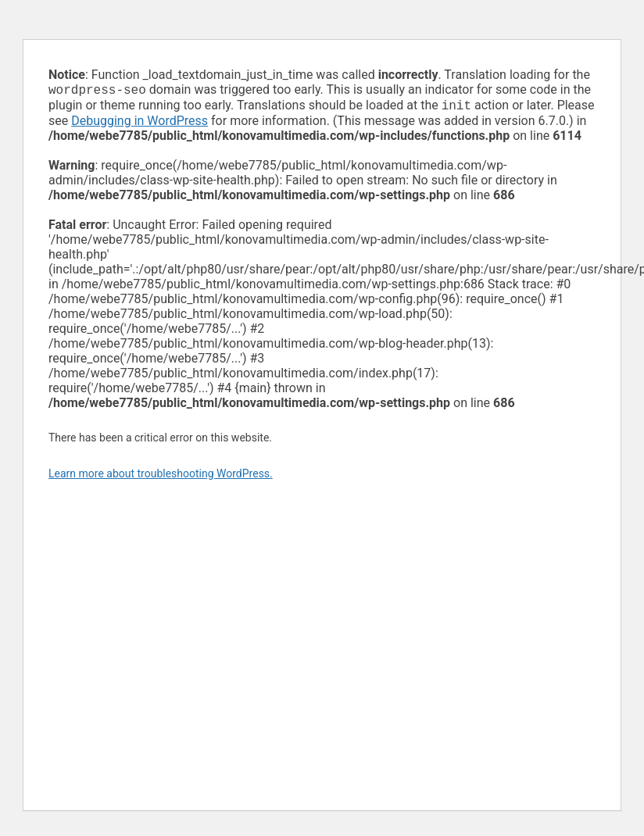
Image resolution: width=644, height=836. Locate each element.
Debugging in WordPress (140, 124)
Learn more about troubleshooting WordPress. (161, 477)
